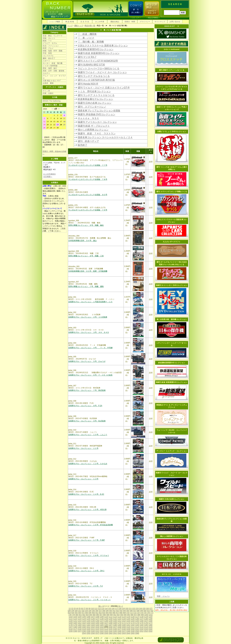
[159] (71, 623)
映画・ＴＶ (47, 41)
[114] (124, 617)
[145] (93, 621)
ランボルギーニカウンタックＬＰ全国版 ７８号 (88, 179)
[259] (106, 633)
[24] (141, 609)
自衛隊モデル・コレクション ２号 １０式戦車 (88, 317)
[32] (83, 611)
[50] (145, 611)
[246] (119, 631)
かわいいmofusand (172, 49)
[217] (75, 629)
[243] (106, 631)
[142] (80, 621)
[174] (137, 623)
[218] (80, 629)
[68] (121, 613)
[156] (142, 621)
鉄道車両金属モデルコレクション (95, 99)
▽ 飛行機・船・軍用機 (91, 42)
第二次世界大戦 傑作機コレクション (172, 319)
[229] (128, 629)
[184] (97, 625)
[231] (137, 629)
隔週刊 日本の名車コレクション (95, 103)
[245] (115, 631)
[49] (142, 611)
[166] (102, 623)
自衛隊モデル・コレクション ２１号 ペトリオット (90, 600)
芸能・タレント (49, 38)
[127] (97, 619)
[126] (93, 619)
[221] (93, 629)
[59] (90, 613)
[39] (107, 611)
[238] (84, 631)
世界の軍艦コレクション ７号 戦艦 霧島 (86, 286)
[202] (93, 627)
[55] (76, 613)
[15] (110, 609)
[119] (146, 617)
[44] (124, 611)
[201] (88, 627)
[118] (142, 617)
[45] (128, 611)
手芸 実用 (47, 53)
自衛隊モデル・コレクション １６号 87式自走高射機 (91, 525)
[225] (111, 629)
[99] (142, 615)
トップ (70, 26)
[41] (114, 611)
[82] (84, 615)
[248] (128, 631)
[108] (97, 617)
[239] (88, 631)
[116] (133, 617)
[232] (142, 629)
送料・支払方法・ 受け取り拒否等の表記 (171, 610)
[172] (128, 623)
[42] (117, 611)
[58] (86, 613)
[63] (104, 613)
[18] (120, 609)
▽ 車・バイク (86, 38)
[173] (133, 623)
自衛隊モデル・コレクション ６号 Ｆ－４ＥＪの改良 (90, 375)
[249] (133, 631)
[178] (71, 625)
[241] (97, 631)
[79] (74, 615)
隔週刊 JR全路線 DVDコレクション (96, 114)
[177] (150, 623)
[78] (70, 615)
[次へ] (121, 606)
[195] (146, 625)
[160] (75, 623)
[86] (98, 615)
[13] (103, 609)
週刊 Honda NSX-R (88, 84)
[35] (93, 611)
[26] (147, 609)
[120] (150, 617)
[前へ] (101, 606)
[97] (135, 615)
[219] (84, 629)
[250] (137, 631)
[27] (151, 609)
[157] (146, 621)
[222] (97, 629)
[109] (102, 617)
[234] (150, 629)
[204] (102, 627)
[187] (111, 625)
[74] (142, 613)
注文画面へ (48, 177)
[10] (92, 609)
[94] (125, 615)
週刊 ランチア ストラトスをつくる (96, 95)
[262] (119, 633)
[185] (102, 625)
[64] (107, 613)
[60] (93, 613)
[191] (128, 625)
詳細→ (62, 105)
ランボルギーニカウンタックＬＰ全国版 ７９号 (88, 210)
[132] (119, 619)
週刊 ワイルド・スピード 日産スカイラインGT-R (104, 88)
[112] (115, 617)
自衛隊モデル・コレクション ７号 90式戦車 (87, 390)
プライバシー (145, 22)
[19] (123, 609)
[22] (134, 609)
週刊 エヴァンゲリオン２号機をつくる (172, 192)
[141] (75, 621)
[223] (102, 629)
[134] (128, 619)
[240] (93, 631)
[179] (75, 625)
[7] (84, 609)
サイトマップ (160, 22)
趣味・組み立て (49, 58)
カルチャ (46, 73)
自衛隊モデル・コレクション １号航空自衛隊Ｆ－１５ (90, 302)
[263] (124, 633)
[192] (133, 625)
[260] (111, 633)
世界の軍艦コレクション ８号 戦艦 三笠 (86, 256)
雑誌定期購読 (153, 18)
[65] (110, 613)
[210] (128, 627)
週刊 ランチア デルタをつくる (94, 76)
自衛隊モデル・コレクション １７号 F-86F (87, 540)
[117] (137, 617)
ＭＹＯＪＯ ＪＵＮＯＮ (172, 574)
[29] (73, 611)
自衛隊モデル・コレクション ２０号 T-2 (86, 586)
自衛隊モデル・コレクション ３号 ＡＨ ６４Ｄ (89, 332)
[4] (77, 609)
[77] (152, 613)
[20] (127, 609)
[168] (111, 623)
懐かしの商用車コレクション (93, 130)
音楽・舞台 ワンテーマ (53, 36)
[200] (84, 627)
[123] (80, 619)
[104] (80, 617)
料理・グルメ (48, 48)
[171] (124, 623)
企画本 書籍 (48, 83)
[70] (128, 613)
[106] (88, 617)
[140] (71, 621)
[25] (144, 609)
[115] (128, 617)
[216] (71, 629)
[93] (122, 615)
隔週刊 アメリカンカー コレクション (97, 122)
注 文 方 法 (85, 22)
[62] (100, 613)
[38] (104, 611)
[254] (84, 633)
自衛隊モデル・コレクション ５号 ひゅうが (87, 361)
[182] (88, 625)
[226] (115, 629)
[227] (119, 629)
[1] (70, 609)
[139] (150, 619)
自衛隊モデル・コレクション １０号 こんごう (88, 435)
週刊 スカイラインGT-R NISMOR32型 (98, 61)
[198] (75, 627)
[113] (119, 617)
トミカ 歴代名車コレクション (94, 91)
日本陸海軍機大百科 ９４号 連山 (82, 241)
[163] (88, 623)
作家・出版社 (48, 93)
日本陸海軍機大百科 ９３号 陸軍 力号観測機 (88, 271)
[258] (102, 633)
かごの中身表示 (49, 174)
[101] (151, 615)
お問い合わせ (175, 22)
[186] (106, 625)
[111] (111, 617)
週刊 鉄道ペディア (88, 141)
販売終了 (82, 145)
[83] (87, 615)
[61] (97, 613)
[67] (117, 613)
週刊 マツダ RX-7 (87, 57)
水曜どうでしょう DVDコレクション (172, 132)
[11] (96, 609)
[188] (115, 625)
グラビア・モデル (50, 43)
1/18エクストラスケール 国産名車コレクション (103, 46)
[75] (145, 613)
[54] (73, 613)
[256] (93, 633)
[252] (146, 631)
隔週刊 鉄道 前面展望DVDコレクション (99, 53)
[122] (75, 619)
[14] (106, 609)
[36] (97, 611)
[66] (114, 613)
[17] (117, 609)
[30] (76, 611)
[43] (121, 611)
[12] (99, 609)
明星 (159, 596)
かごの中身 (100, 22)
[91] (115, 615)
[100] (146, 615)
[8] (87, 609)
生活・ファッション (51, 46)
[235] (71, 631)
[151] (119, 621)
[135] (133, 619)
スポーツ (46, 61)
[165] (97, 623)
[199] (80, 627)
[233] (146, 629)
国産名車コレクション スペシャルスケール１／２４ (105, 137)
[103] (75, 617)
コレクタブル (48, 56)
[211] (133, 627)
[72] (135, 613)
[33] (86, 611)
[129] (106, 619)
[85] (94, 615)
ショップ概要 (55, 22)
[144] (88, 621)
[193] (137, 625)
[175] (142, 623)
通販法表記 (115, 22)
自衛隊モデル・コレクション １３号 (83, 479)
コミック (136, 18)
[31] (80, 611)
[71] (131, 613)
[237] (80, 631)
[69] (124, 613)
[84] (91, 615)
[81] (80, 615)
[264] (128, 633)
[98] (139, 615)
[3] (75, 609)
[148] (106, 621)
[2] (72, 609)
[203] (97, 627)
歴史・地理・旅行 (50, 68)
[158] (150, 621)
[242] (102, 631)
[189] (119, 625)
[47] (135, 611)
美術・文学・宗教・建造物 (53, 71)
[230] (133, 629)
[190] (124, 625)
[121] (71, 619)
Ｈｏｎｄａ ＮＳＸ (88, 118)
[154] (133, 621)
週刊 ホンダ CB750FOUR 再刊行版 (96, 80)
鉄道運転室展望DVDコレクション (96, 49)
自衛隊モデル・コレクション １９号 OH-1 (86, 571)
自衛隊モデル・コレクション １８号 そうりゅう (89, 555)
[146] (97, 621)
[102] (71, 617)
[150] (115, 621)
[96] (132, 615)
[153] (128, 621)
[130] (111, 619)
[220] (88, 629)
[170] (119, 623)
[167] (106, 623)
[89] (108, 615)
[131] (115, 619)
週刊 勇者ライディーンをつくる (172, 70)
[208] (119, 627)
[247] (124, 631)
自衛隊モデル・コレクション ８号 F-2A (85, 406)
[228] (124, 629)
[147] (102, 621)
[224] (106, 629)
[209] (124, 627)
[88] (104, 615)
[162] (84, 623)
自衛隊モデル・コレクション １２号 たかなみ (88, 464)
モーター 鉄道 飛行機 (53, 63)
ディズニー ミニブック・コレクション (172, 451)
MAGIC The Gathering (52, 101)
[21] (130, 609)
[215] (150, 627)
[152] (124, 621)
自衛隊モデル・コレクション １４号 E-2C (86, 494)
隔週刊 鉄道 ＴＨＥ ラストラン (97, 134)
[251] (142, 631)
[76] (148, 613)
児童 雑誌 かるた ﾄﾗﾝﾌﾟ (52, 81)
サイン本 (46, 91)
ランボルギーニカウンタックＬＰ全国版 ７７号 (88, 165)
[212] (137, 627)
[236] (75, 631)
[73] (138, 613)
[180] (80, 625)
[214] (146, 627)
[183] (93, 625)
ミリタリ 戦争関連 (50, 66)
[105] (84, 617)
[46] (131, 611)
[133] (124, 619)
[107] (93, 617)
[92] (118, 615)
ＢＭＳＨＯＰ (87, 638)
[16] (113, 609)
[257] (97, 633)
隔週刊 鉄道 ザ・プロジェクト (94, 126)
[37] (100, 611)
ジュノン (165, 596)
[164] (93, 623)
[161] (80, 623)
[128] (102, 619)
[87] (101, 615)
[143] (84, 621)
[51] (148, 611)
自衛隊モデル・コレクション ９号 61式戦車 (87, 421)
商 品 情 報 (70, 22)
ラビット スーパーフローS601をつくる (99, 68)
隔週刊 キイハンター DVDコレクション (172, 285)
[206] (111, 627)
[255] (88, 633)
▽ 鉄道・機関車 (87, 34)
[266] (137, 633)
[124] (84, 619)
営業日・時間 (130, 22)
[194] (142, 625)
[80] (77, 615)
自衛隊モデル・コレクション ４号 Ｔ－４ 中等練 (90, 348)
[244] (111, 631)
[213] (142, 627)
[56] (80, 613)
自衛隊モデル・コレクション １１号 (83, 448)
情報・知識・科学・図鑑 (53, 51)
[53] (69, 613)
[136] (137, 619)
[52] (152, 611)
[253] (150, 631)
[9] (89, 609)
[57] (83, 613)
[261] (115, 633)
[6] (82, 609)
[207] (115, 627)
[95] (128, 615)
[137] (142, 619)
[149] (111, 621)
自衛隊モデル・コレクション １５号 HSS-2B (87, 510)
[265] (133, 633)
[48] (138, 611)
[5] (80, 609)
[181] (84, 625)
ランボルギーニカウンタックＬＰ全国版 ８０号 (88, 195)
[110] (106, 617)
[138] (146, 619)
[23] (137, 609)
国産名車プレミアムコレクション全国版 (99, 111)
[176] (146, 623)
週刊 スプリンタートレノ (92, 107)
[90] (111, 615)
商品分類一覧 (90, 26)
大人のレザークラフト (172, 242)
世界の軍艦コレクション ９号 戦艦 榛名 (86, 225)
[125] (88, 619)
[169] (115, 623)
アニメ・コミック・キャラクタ (54, 77)
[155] (137, 621)
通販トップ (79, 26)
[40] (110, 611)
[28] (69, 611)
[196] (150, 625)
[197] (71, 627)
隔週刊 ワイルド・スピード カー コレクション (102, 72)
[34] (90, 611)
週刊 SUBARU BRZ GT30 (91, 65)
